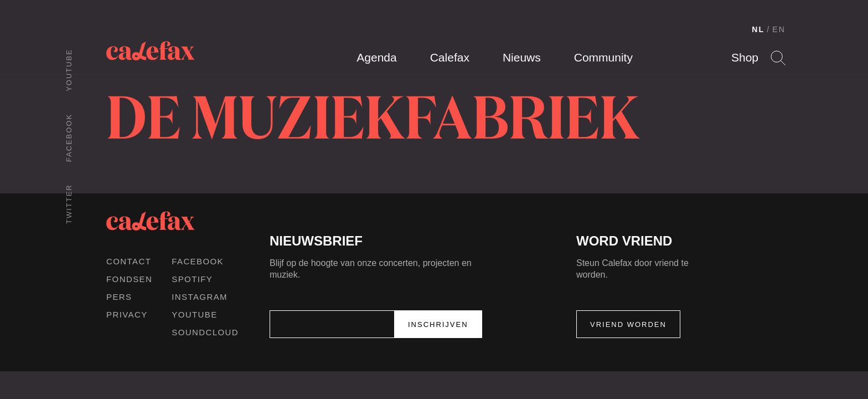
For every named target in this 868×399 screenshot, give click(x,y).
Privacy (127, 314)
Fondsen (129, 279)
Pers (119, 297)
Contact (129, 261)
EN (779, 29)
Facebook (69, 138)
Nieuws (522, 57)
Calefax (450, 57)
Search (778, 58)
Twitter (69, 204)
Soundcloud (205, 332)
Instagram (200, 297)
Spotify (192, 279)
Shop (745, 57)
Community (603, 57)
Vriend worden (628, 324)
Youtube (69, 70)
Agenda (376, 57)
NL (758, 29)
